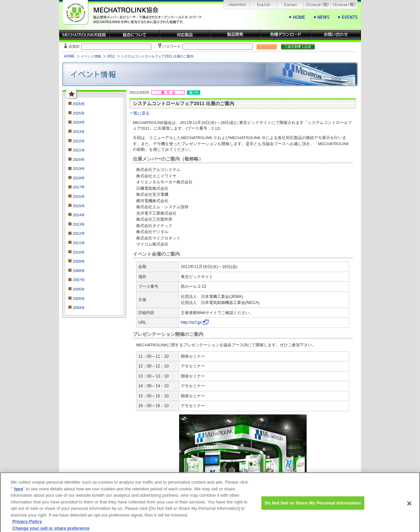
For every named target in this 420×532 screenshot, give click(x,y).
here (19, 493)
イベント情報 (91, 56)
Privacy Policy (27, 525)
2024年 (79, 122)
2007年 (79, 280)
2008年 (79, 271)
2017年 (79, 187)
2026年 (79, 104)
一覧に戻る (140, 113)
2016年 (79, 196)
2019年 (79, 169)
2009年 (79, 261)
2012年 (79, 233)
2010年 (79, 252)
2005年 (79, 299)
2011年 (79, 243)
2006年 (79, 289)
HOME (69, 56)
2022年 (79, 141)
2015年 (79, 206)
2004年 (79, 308)
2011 (111, 56)
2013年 (79, 224)
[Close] (409, 507)
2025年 (79, 113)
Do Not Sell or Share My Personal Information (313, 507)
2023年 (79, 132)
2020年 (79, 160)
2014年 (79, 215)
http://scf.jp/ (191, 322)
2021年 (79, 150)
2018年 (79, 178)
